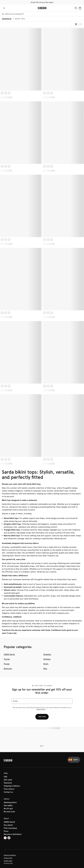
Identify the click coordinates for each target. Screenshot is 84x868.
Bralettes (47, 654)
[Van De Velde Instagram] (5, 838)
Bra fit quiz (8, 809)
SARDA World (9, 654)
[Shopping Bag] (80, 8)
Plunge (7, 664)
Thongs (7, 659)
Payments (8, 783)
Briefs (46, 664)
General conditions (10, 855)
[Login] (76, 8)
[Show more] (47, 709)
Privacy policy (8, 858)
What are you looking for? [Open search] (13, 14)
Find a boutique (10, 828)
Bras (45, 669)
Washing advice (10, 803)
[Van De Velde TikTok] (9, 838)
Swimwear (7, 19)
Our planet (8, 825)
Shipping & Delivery (12, 786)
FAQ (5, 777)
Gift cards (8, 780)
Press (6, 831)
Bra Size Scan (9, 812)
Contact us (8, 792)
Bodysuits (8, 669)
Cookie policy (8, 861)
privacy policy (41, 709)
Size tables (8, 806)
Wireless (47, 659)
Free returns (9, 789)
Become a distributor (13, 834)
